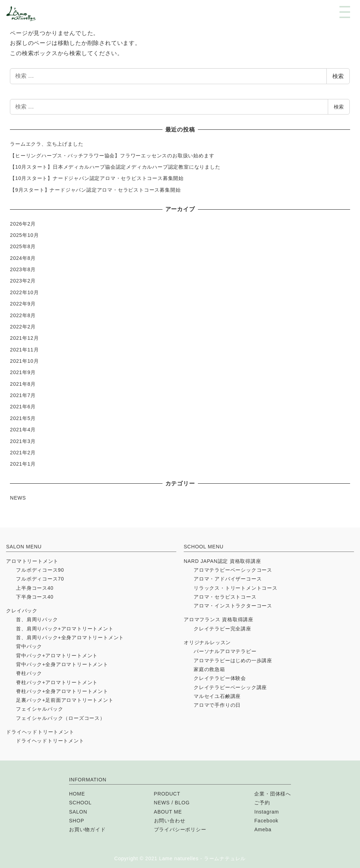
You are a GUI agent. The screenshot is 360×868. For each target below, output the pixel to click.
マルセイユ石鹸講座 (217, 696)
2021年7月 (23, 395)
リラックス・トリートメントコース (236, 588)
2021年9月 (23, 372)
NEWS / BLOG (172, 803)
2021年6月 (23, 407)
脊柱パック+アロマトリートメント (57, 682)
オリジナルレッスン (207, 642)
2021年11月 (24, 350)
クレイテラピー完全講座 (222, 629)
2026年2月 (23, 224)
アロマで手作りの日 (217, 705)
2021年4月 (23, 430)
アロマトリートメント (32, 561)
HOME (77, 794)
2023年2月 (23, 281)
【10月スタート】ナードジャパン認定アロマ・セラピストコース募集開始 (97, 178)
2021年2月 (23, 453)
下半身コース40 (35, 597)
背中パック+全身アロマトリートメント (62, 664)
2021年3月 (23, 441)
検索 (338, 76)
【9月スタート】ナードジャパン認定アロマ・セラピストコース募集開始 (95, 190)
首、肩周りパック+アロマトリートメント (65, 629)
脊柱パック (29, 673)
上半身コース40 (35, 588)
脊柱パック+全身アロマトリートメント (62, 691)
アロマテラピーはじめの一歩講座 (233, 660)
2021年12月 (24, 338)
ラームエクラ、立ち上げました (47, 144)
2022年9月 (23, 304)
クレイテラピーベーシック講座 (230, 687)
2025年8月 (23, 246)
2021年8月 (23, 384)
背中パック (29, 646)
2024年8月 (23, 258)
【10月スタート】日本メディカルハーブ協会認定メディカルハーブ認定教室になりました (115, 167)
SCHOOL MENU (204, 547)
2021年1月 (23, 464)
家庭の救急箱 (209, 669)
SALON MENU (24, 547)
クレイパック (22, 611)
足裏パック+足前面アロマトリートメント (65, 700)
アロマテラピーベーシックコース (233, 570)
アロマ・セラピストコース (225, 597)
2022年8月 (23, 315)
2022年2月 (23, 327)
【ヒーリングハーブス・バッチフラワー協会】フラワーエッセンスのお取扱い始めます (112, 156)
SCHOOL (80, 803)
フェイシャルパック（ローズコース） (61, 718)
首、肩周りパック (37, 619)
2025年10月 (24, 235)
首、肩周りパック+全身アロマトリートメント (70, 637)
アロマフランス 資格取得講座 (219, 619)
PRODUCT (167, 794)
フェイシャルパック (39, 709)
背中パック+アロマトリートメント (57, 656)
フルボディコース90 (40, 570)
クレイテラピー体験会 (220, 678)
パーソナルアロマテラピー (225, 651)
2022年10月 (24, 292)
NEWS (18, 498)
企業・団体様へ (273, 794)
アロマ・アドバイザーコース (228, 579)
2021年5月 (23, 418)
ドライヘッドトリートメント (40, 732)
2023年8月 (23, 269)
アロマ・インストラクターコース (233, 606)
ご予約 (262, 803)
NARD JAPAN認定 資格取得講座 (222, 561)
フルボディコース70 (40, 579)
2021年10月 (24, 361)
